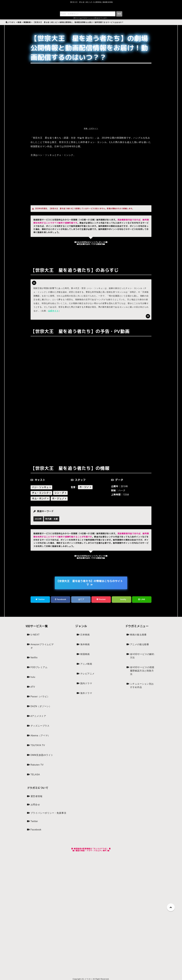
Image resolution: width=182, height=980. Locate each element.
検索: (9, 21)
